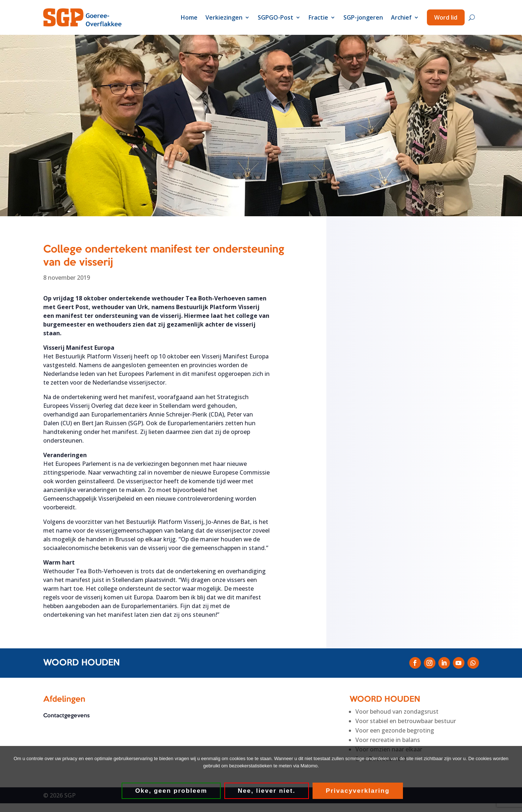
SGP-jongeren (363, 17)
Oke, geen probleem (172, 791)
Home (189, 17)
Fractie (318, 17)
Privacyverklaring (358, 791)
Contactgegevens (66, 716)
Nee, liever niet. (267, 791)
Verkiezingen (224, 17)
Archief (401, 17)
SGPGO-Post (276, 17)
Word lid (446, 17)
